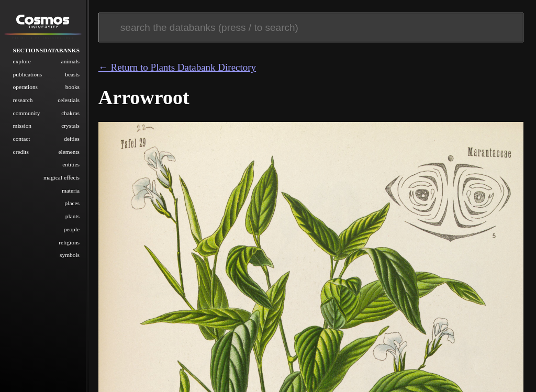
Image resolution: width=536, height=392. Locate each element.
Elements (69, 151)
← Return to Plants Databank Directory (177, 67)
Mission (22, 126)
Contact (22, 138)
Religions (69, 242)
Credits (21, 151)
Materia (71, 190)
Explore (22, 61)
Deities (72, 138)
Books (72, 87)
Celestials (69, 99)
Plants (72, 216)
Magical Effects (62, 177)
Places (72, 203)
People (72, 229)
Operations (25, 87)
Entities (71, 164)
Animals (70, 61)
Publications (28, 74)
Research (23, 99)
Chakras (70, 113)
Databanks (61, 50)
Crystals (70, 126)
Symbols (70, 255)
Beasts (72, 74)
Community (27, 113)
